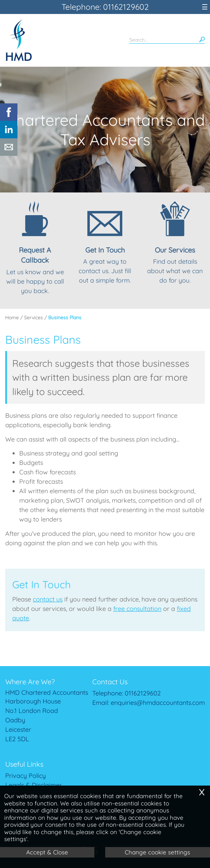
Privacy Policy (26, 776)
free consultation (137, 609)
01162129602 (143, 693)
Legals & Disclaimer (34, 785)
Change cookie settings (157, 852)
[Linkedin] (9, 136)
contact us (48, 599)
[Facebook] (9, 119)
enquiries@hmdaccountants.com (158, 703)
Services (34, 318)
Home (12, 318)
